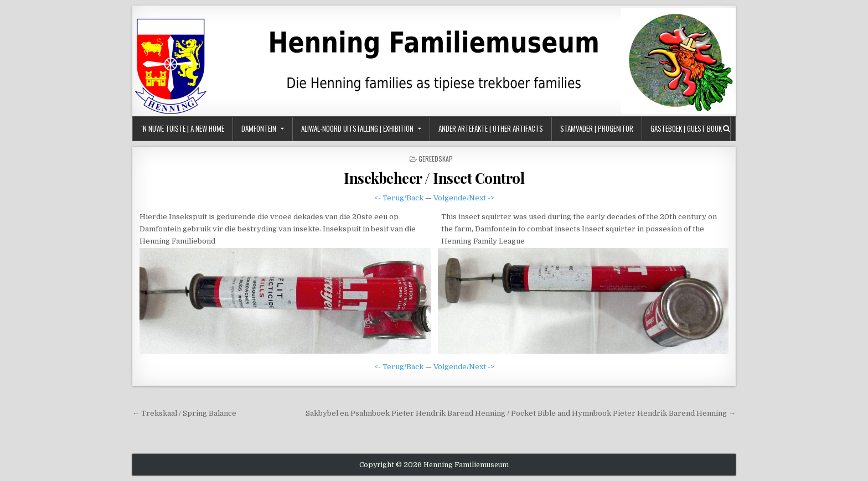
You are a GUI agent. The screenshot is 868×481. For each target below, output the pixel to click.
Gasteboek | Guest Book (686, 128)
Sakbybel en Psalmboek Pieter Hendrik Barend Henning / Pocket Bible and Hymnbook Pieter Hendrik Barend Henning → (521, 413)
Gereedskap (436, 159)
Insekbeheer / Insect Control (434, 178)
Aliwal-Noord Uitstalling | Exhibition (357, 128)
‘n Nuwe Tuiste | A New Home (183, 128)
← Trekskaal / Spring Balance (184, 413)
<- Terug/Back (399, 198)
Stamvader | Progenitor (597, 128)
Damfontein (259, 128)
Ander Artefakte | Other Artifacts (491, 128)
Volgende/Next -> (464, 198)
